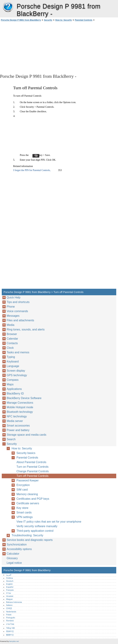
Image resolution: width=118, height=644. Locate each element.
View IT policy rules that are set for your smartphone (49, 522)
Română (10, 621)
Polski (9, 615)
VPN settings (25, 517)
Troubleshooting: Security (27, 535)
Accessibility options (19, 549)
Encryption (23, 485)
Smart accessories (18, 426)
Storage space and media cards (26, 435)
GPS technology (17, 375)
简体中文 (10, 631)
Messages (13, 316)
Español (10, 587)
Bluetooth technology (20, 412)
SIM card (22, 490)
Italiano (9, 605)
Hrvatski (10, 596)
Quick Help (14, 297)
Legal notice (14, 563)
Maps (10, 384)
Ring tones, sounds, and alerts (26, 329)
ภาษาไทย (10, 624)
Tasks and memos (18, 352)
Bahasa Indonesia (14, 602)
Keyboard (13, 362)
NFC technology (17, 416)
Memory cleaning (27, 494)
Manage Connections (20, 403)
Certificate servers (28, 503)
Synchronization (17, 544)
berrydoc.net (14, 641)
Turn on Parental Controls (33, 467)
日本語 (9, 608)
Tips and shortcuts (18, 302)
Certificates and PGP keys (33, 499)
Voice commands (17, 311)
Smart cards (24, 512)
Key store (22, 508)
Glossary (12, 558)
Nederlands (11, 612)
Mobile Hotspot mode (20, 407)
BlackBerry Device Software (24, 398)
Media (11, 325)
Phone (11, 307)
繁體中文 (10, 635)
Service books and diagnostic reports (30, 540)
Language (13, 366)
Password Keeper (28, 480)
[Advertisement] (31, 47)
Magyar (9, 599)
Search (11, 439)
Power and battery (18, 430)
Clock (10, 348)
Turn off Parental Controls (32, 476)
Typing (11, 357)
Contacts (12, 343)
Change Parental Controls (33, 471)
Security (48, 20)
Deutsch (10, 581)
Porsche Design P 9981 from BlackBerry (8, 7)
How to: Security (64, 20)
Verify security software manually (37, 526)
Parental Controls (84, 20)
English (9, 584)
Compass (13, 380)
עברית (9, 593)
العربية (9, 575)
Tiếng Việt (10, 628)
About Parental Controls (31, 462)
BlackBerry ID (15, 394)
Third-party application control (35, 531)
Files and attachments (20, 320)
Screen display (16, 371)
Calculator (13, 554)
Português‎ (11, 618)
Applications (14, 389)
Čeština (9, 578)
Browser (12, 334)
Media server (15, 421)
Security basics (26, 453)
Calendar (12, 339)
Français (10, 590)
